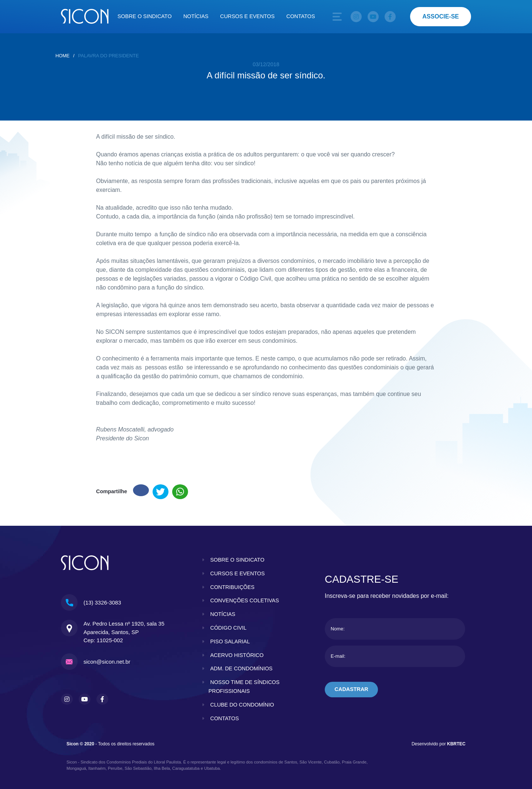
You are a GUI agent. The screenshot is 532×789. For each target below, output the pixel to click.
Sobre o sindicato (145, 16)
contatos (225, 718)
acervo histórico (237, 655)
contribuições (232, 587)
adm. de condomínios (241, 668)
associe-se (441, 16)
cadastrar (352, 689)
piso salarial (230, 641)
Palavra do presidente (108, 56)
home (62, 56)
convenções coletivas (245, 600)
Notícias (196, 16)
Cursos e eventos (248, 16)
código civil (228, 628)
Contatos (301, 16)
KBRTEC (456, 744)
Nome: (338, 629)
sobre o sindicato (237, 560)
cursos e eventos (238, 573)
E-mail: (338, 656)
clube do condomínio (242, 705)
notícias (223, 614)
